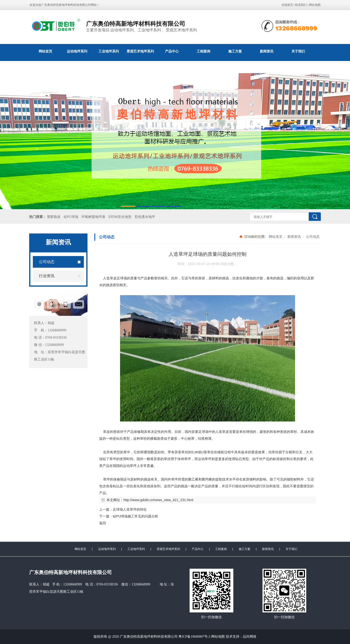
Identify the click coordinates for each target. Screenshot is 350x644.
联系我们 (301, 5)
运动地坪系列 (77, 51)
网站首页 (45, 51)
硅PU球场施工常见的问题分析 (136, 516)
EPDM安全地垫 (120, 217)
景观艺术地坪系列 (140, 51)
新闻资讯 (267, 51)
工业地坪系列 (109, 51)
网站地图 (315, 5)
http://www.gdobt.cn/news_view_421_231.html (158, 500)
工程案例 (203, 51)
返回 (103, 523)
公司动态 (312, 237)
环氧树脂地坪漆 (93, 217)
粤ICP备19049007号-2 (195, 637)
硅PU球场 (71, 217)
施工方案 (235, 51)
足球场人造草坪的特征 (130, 509)
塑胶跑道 (54, 217)
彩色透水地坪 (145, 217)
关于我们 (298, 51)
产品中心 (172, 51)
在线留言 (287, 5)
